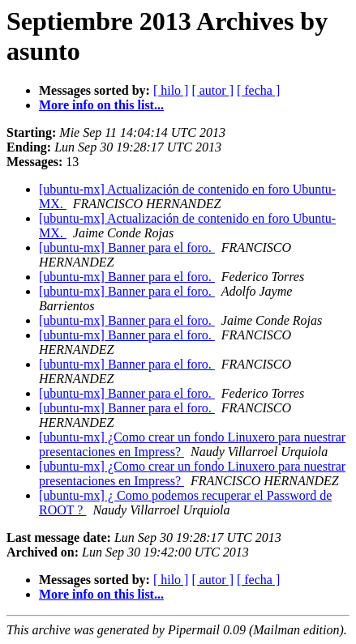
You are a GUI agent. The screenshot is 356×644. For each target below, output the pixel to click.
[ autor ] (212, 90)
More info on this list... (101, 105)
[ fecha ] (258, 90)
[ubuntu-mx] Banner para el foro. (127, 247)
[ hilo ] (171, 90)
